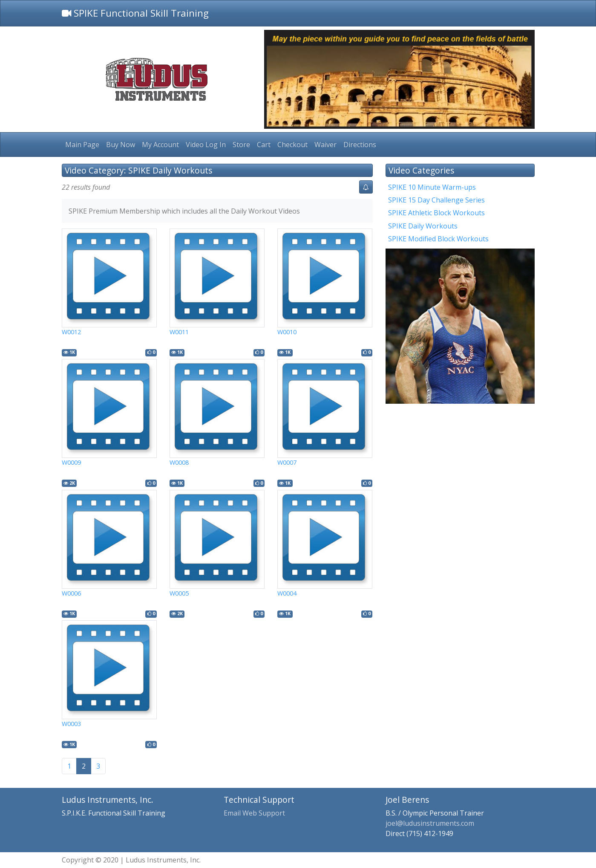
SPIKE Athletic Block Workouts (436, 213)
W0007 (287, 462)
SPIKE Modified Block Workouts (438, 239)
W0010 (287, 332)
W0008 (179, 462)
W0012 (71, 332)
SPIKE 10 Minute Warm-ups (432, 187)
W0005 (179, 593)
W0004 (287, 593)
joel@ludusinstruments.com (430, 823)
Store (241, 145)
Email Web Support (254, 813)
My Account (160, 145)
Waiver (325, 145)
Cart (264, 145)
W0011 (179, 332)
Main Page (82, 145)
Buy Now (121, 145)
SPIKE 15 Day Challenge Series (436, 200)
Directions (360, 145)
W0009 (71, 462)
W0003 (71, 724)
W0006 (71, 593)
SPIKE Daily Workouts (423, 226)
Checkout (292, 145)
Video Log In (206, 145)
